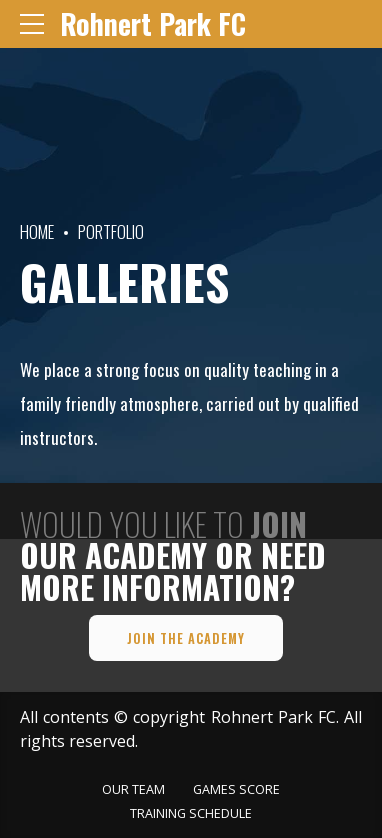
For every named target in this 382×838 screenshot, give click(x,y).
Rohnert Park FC (153, 23)
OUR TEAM (133, 789)
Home (37, 231)
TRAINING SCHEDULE (191, 813)
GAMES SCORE (236, 789)
